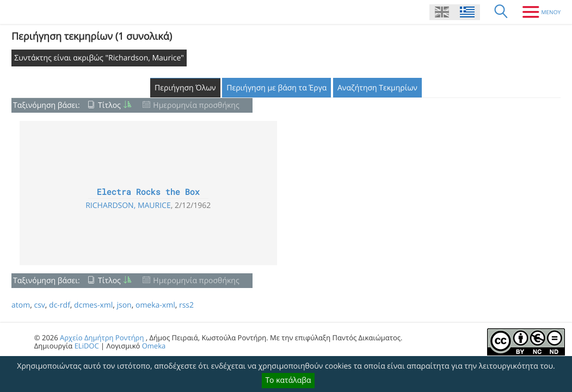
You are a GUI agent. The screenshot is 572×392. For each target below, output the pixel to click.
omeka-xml (155, 305)
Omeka (154, 346)
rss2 (186, 305)
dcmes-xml (93, 305)
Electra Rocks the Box (148, 192)
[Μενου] (537, 12)
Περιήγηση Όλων (185, 88)
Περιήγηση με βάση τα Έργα (276, 88)
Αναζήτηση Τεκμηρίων (377, 88)
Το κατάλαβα (288, 380)
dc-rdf (60, 305)
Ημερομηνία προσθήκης (196, 105)
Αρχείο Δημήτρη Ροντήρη (102, 338)
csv (39, 305)
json (124, 305)
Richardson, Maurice (128, 206)
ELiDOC (87, 346)
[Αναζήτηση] (501, 12)
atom (21, 305)
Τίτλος (109, 105)
